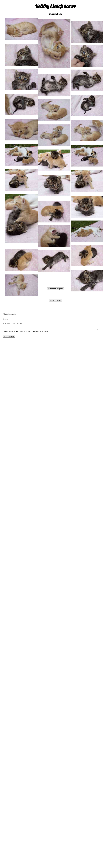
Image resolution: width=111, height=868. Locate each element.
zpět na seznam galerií (55, 289)
